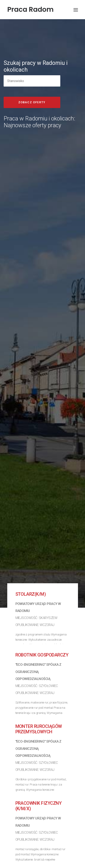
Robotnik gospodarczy (42, 641)
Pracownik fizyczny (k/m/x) (39, 792)
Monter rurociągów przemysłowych (39, 715)
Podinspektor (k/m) (37, 859)
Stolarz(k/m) (31, 580)
